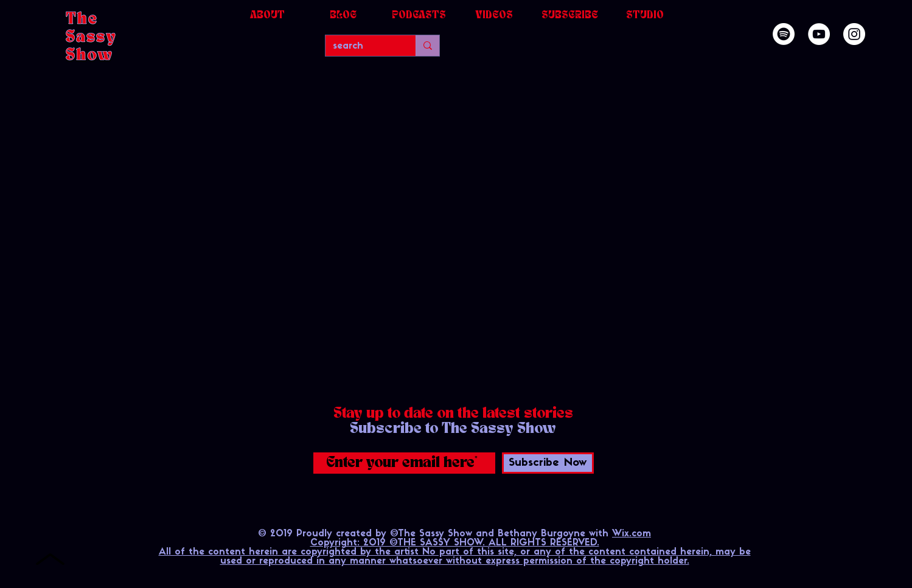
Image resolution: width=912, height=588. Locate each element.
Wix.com (632, 534)
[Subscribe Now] (548, 463)
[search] (361, 47)
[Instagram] (854, 34)
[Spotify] (784, 34)
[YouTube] (819, 34)
